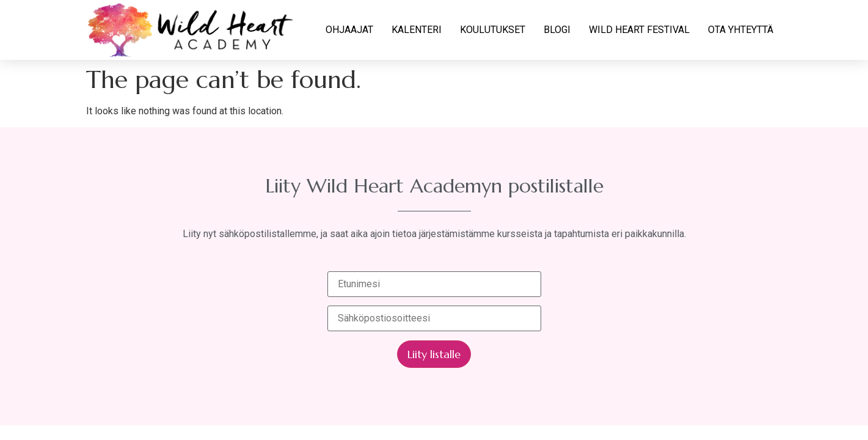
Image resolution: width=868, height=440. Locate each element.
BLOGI (557, 30)
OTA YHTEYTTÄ (741, 30)
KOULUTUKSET (493, 30)
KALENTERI (417, 30)
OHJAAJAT (349, 30)
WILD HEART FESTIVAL (639, 30)
